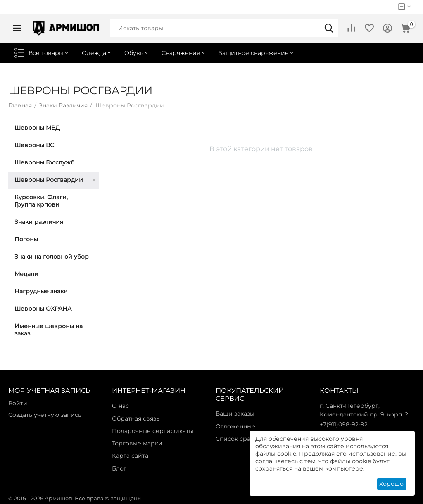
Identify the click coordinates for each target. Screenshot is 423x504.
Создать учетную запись (45, 415)
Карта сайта (130, 456)
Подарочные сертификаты (153, 431)
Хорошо (391, 484)
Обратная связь (136, 418)
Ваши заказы (235, 414)
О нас (120, 406)
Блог (119, 468)
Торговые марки (137, 443)
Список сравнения (244, 439)
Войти (18, 403)
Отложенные (235, 426)
